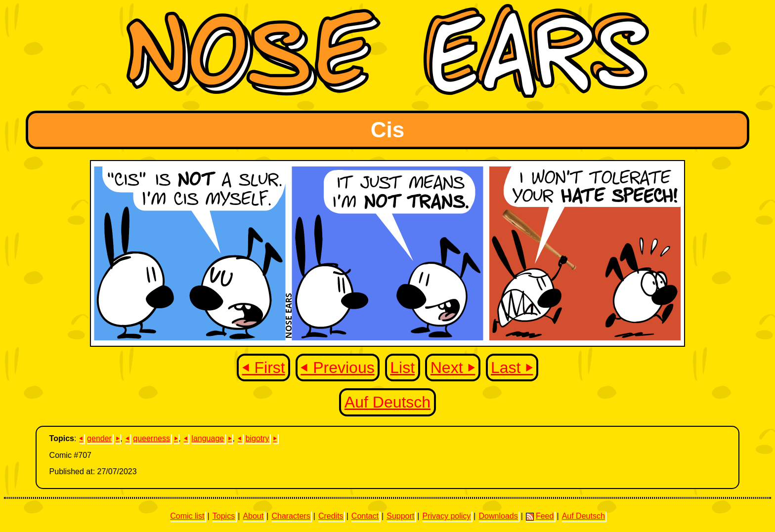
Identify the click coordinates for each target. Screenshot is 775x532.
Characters (291, 516)
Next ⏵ (453, 368)
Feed (540, 516)
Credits (331, 516)
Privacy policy (446, 516)
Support (400, 516)
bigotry (258, 438)
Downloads (498, 516)
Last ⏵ (512, 368)
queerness (151, 438)
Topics (224, 516)
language (208, 438)
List (402, 368)
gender (99, 438)
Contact (365, 516)
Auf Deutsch (387, 402)
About (253, 516)
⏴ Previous (337, 368)
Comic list (187, 516)
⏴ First (264, 368)
